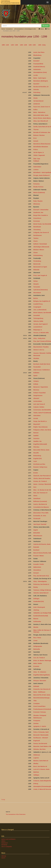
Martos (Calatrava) (39, 193)
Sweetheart (37, 498)
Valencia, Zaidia (38, 321)
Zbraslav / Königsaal (40, 715)
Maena (35, 619)
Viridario (36, 381)
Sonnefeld (37, 315)
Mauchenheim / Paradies (41, 347)
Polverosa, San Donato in (41, 584)
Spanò (35, 376)
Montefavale (37, 227)
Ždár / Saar (37, 159)
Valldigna (36, 775)
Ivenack (36, 141)
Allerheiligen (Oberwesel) (41, 247)
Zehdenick (37, 104)
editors (3, 841)
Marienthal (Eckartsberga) (41, 698)
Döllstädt (36, 686)
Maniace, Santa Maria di (41, 761)
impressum (5, 843)
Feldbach (36, 161)
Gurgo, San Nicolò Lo (40, 421)
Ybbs (35, 701)
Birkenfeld (37, 533)
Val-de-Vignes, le (39, 152)
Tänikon (36, 238)
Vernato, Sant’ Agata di (41, 324)
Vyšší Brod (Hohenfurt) (40, 290)
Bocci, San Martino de (40, 766)
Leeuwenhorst (38, 327)
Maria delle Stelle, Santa (41, 115)
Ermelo (36, 473)
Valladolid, (37, 613)
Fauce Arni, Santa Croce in (42, 107)
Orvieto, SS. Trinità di (40, 481)
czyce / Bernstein (41, 681)
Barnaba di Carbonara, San (42, 132)
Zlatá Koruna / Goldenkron (42, 370)
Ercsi (35, 138)
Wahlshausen (38, 718)
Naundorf (36, 84)
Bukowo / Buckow (39, 135)
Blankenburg (37, 55)
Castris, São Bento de (40, 504)
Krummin (36, 666)
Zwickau (36, 723)
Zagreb (36, 530)
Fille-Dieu (36, 447)
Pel (34, 681)
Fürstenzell (37, 519)
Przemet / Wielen (39, 556)
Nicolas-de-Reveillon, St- (41, 87)
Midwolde (36, 270)
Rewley (36, 587)
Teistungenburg (38, 318)
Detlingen (36, 599)
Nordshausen (38, 235)
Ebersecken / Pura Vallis (41, 513)
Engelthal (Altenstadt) (40, 444)
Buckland (36, 550)
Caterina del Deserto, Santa (42, 544)
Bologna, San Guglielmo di (42, 301)
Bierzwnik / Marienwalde (41, 735)
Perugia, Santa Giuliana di (42, 175)
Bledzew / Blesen (39, 250)
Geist (43, 338)
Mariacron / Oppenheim (41, 387)
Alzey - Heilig (37, 338)
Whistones (37, 204)
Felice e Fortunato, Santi (41, 732)
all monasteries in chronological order (25, 29)
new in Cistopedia (7, 847)
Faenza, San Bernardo (40, 743)
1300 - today (42, 45)
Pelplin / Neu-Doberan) (40, 427)
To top (3, 800)
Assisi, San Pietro (39, 52)
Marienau (36, 390)
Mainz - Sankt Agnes (40, 78)
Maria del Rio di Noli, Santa (42, 695)
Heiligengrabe (38, 646)
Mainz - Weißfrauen (39, 692)
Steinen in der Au (39, 350)
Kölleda (36, 384)
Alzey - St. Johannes (40, 672)
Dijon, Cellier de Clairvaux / (42, 630)
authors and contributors (8, 839)
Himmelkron (37, 570)
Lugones (36, 758)
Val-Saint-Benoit (38, 101)
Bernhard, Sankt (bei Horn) (42, 364)
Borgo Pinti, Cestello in (41, 215)
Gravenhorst (37, 218)
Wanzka (36, 627)
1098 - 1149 (5, 45)
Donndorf (36, 61)
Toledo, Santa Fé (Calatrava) (42, 413)
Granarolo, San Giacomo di (42, 689)
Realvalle (36, 547)
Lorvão (36, 75)
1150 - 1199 (14, 45)
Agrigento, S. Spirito (40, 726)
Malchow (36, 772)
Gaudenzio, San (38, 212)
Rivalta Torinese (38, 187)
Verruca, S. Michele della (41, 333)
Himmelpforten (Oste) (40, 72)
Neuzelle (36, 453)
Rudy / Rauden (38, 201)
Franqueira (37, 721)
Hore (35, 487)
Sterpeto (36, 284)
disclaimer (4, 845)
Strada (35, 98)
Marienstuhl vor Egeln (40, 267)
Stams (35, 496)
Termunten (37, 287)
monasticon (9, 29)
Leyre (35, 461)
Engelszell (37, 741)
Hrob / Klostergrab (39, 607)
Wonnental (37, 356)
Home (41, 29)
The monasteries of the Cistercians (16, 814)
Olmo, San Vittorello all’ (41, 121)
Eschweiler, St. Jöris (40, 516)
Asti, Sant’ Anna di (39, 404)
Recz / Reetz (37, 638)
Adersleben (37, 416)
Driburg (36, 784)
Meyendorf (37, 424)
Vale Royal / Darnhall (40, 524)
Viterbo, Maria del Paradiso (42, 478)
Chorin (35, 241)
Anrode (36, 418)
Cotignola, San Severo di (41, 232)
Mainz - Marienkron (39, 112)
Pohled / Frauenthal (39, 393)
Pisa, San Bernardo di (41, 576)
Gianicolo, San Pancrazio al (42, 476)
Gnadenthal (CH (38, 601)
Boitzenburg (37, 456)
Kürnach (36, 573)
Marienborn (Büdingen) (41, 81)
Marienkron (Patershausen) (42, 144)
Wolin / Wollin (38, 663)
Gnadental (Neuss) (39, 67)
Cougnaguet (37, 307)
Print (47, 29)
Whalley (36, 764)
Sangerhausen (38, 395)
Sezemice (36, 438)
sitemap (4, 856)
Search (45, 26)
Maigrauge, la (38, 330)
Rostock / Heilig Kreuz (40, 467)
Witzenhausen (38, 536)
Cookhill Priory (38, 304)
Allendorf (36, 398)
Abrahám (36, 358)
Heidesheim (37, 69)
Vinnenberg (37, 230)
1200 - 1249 (23, 45)
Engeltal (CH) (37, 458)
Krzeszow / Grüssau (40, 712)
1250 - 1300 (32, 45)
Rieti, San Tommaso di (40, 493)
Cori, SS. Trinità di (39, 658)
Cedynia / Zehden (39, 407)
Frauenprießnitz (38, 64)
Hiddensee (37, 755)
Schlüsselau (37, 621)
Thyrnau (36, 130)
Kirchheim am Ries (39, 464)
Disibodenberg (38, 255)
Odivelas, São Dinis (39, 749)
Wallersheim (37, 567)
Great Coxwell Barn (39, 706)
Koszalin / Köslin (39, 564)
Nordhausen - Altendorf (41, 738)
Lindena (36, 170)
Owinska (36, 90)
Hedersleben (37, 167)
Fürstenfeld (37, 367)
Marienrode (37, 264)
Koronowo (37, 221)
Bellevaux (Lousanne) (40, 501)
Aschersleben (38, 401)
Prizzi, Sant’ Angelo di (40, 275)
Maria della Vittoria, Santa (41, 450)
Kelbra (35, 110)
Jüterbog (36, 610)
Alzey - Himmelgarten (40, 581)
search (3, 858)
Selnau (35, 281)
